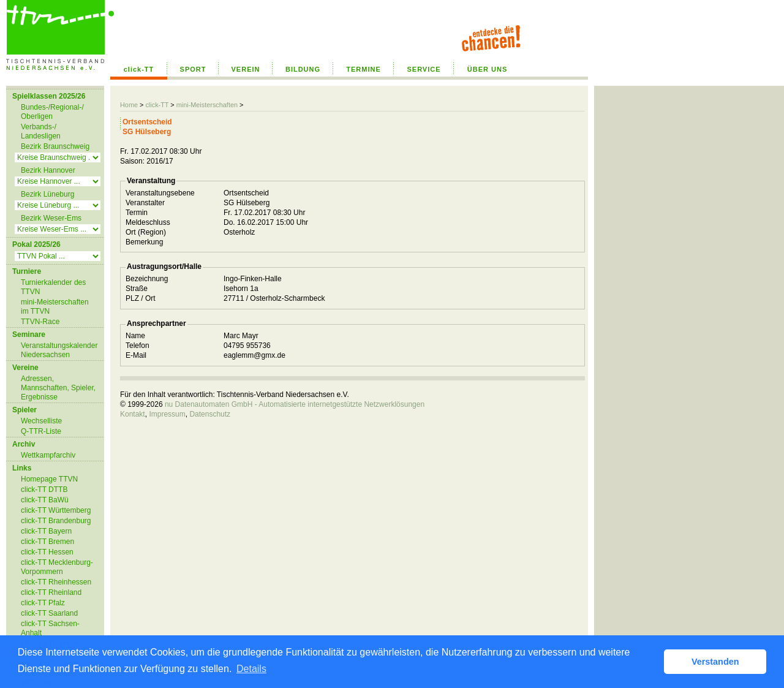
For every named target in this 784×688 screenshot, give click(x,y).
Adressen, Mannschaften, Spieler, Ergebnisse (58, 388)
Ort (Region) (146, 232)
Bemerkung (144, 242)
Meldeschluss (148, 222)
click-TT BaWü (45, 500)
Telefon (138, 346)
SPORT (193, 69)
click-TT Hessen (47, 552)
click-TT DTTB (44, 490)
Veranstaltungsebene (160, 193)
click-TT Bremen (47, 542)
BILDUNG (303, 69)
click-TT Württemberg (56, 510)
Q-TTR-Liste (41, 431)
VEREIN (246, 69)
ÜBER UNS (487, 69)
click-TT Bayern (46, 531)
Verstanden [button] (715, 662)
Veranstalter (145, 203)
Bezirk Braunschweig (55, 146)
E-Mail (136, 355)
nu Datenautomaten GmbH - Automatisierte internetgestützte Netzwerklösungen (295, 404)
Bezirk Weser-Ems (51, 218)
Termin (137, 213)
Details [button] (251, 669)
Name (135, 336)
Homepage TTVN (49, 479)
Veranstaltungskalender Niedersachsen (59, 350)
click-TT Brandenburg (56, 521)
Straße (137, 289)
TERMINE (364, 69)
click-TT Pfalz (43, 603)
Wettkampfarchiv (48, 455)
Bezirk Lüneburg (47, 194)
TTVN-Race (40, 322)
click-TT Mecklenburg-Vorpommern (57, 567)
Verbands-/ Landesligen (41, 131)
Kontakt (133, 414)
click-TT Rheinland (51, 592)
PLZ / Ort (141, 298)
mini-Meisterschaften (207, 105)
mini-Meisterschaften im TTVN (55, 307)
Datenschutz (210, 414)
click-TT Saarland (49, 613)
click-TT (139, 69)
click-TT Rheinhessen (56, 582)
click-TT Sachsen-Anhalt (50, 628)
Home (129, 105)
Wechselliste (41, 421)
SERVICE (424, 69)
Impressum (167, 414)
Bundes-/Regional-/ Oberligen (52, 112)
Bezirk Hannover (48, 170)
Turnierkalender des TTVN (53, 287)
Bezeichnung (147, 279)
